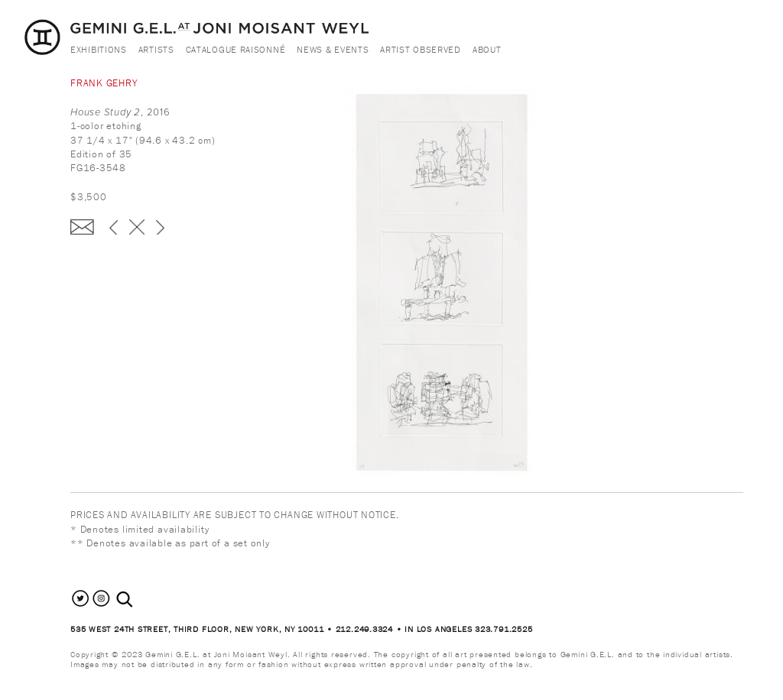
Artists (156, 49)
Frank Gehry (104, 83)
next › (160, 227)
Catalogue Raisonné (236, 49)
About (487, 49)
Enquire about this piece (82, 227)
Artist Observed (421, 49)
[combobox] (141, 600)
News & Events (333, 49)
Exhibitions (99, 49)
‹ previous (114, 227)
